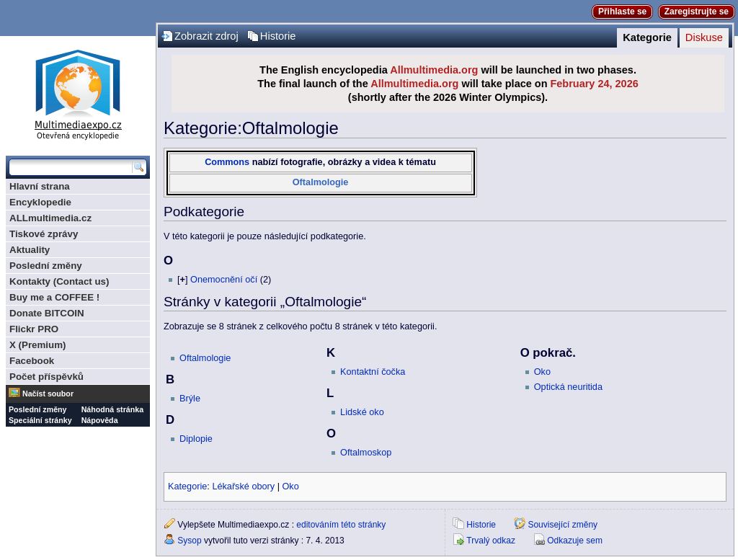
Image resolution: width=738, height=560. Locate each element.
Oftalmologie (321, 182)
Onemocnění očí (224, 280)
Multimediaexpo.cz (78, 93)
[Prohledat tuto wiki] (71, 167)
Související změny (563, 525)
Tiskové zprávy (44, 234)
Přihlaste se (622, 12)
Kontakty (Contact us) (59, 281)
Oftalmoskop (366, 453)
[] (182, 280)
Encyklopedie (40, 202)
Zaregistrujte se (697, 12)
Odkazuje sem (575, 541)
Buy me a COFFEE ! (54, 297)
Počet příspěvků (46, 377)
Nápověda (100, 420)
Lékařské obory (243, 486)
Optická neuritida (568, 387)
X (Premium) (38, 345)
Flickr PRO (34, 329)
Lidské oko (362, 412)
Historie (278, 36)
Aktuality (30, 250)
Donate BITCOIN (47, 313)
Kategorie (647, 37)
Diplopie (196, 439)
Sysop (189, 541)
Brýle (190, 399)
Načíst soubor (48, 394)
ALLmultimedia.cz (50, 218)
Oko (542, 372)
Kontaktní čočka (373, 372)
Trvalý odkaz (491, 541)
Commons (227, 162)
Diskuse (704, 37)
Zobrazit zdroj (206, 36)
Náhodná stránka (112, 409)
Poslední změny (46, 266)
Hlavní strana (40, 186)
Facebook (32, 361)
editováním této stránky (341, 525)
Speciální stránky (40, 420)
